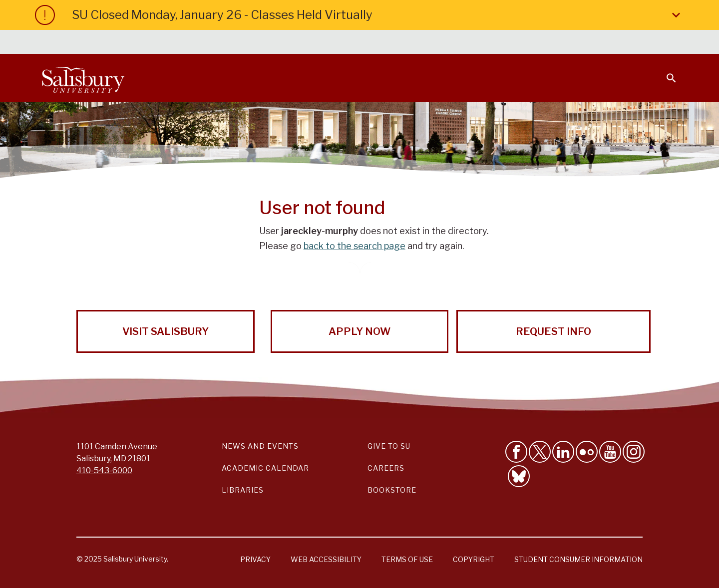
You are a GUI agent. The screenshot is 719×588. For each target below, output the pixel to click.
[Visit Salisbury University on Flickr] (587, 452)
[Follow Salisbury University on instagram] (634, 452)
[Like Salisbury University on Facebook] (516, 452)
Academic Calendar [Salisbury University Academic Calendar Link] (265, 468)
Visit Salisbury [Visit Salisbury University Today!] (166, 331)
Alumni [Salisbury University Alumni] (609, 43)
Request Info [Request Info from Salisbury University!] (553, 331)
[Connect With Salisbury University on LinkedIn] (563, 452)
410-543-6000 (104, 470)
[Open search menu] (665, 72)
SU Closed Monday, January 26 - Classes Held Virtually (378, 15)
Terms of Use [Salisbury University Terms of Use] (407, 559)
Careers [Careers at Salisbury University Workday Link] (386, 468)
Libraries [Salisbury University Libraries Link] (243, 490)
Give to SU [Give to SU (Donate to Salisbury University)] (389, 446)
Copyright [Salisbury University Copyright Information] (474, 559)
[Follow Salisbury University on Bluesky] (519, 476)
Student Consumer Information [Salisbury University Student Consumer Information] (578, 559)
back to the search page (355, 246)
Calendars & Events (379, 43)
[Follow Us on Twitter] (540, 452)
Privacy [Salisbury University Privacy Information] (255, 559)
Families (566, 43)
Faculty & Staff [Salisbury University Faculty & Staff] (509, 43)
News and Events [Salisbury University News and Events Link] (260, 446)
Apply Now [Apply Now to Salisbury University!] (359, 331)
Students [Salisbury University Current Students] (448, 43)
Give (657, 42)
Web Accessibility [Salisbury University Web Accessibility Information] (326, 559)
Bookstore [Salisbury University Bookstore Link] (392, 490)
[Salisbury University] (83, 78)
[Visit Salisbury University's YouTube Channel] (610, 452)
